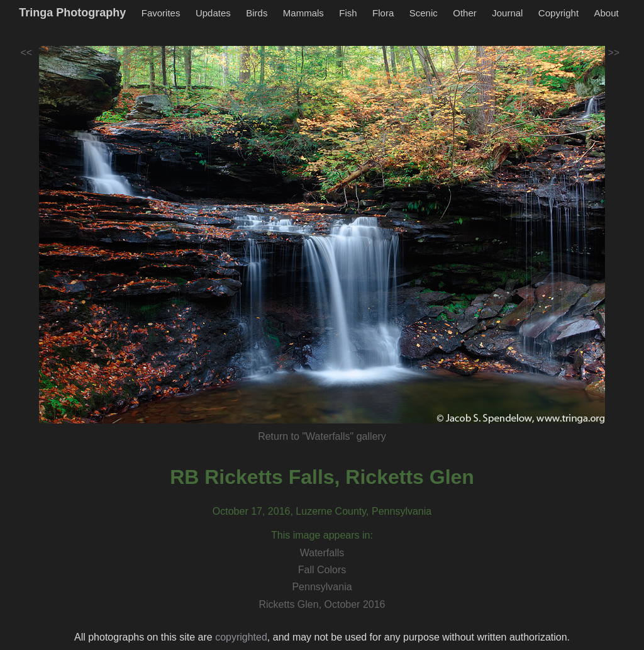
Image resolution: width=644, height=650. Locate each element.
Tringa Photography (72, 13)
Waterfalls (322, 553)
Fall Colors (322, 570)
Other (465, 13)
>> (614, 53)
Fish (348, 13)
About (607, 13)
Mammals (303, 13)
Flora (383, 13)
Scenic (424, 13)
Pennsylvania (322, 587)
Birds (257, 13)
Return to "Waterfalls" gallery (322, 436)
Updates (213, 13)
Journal (507, 13)
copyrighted (241, 637)
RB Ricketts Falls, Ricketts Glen (322, 477)
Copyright (558, 13)
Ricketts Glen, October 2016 (322, 604)
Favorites (161, 13)
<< (27, 53)
